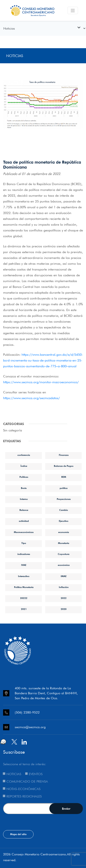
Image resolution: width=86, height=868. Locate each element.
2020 (64, 609)
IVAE (24, 565)
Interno (24, 499)
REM (64, 477)
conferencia (24, 455)
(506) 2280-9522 (27, 712)
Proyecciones (64, 499)
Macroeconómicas (24, 532)
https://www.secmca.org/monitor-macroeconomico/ (41, 382)
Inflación (64, 587)
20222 (24, 598)
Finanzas (64, 455)
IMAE (64, 576)
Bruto (24, 488)
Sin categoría (13, 430)
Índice (24, 466)
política (64, 488)
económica (64, 565)
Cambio (64, 510)
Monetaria (64, 543)
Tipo (24, 543)
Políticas (24, 477)
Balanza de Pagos (64, 466)
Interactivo (24, 576)
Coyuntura (64, 554)
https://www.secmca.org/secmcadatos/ (31, 398)
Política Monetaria (24, 587)
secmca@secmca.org (30, 727)
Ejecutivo (64, 521)
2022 (64, 598)
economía (64, 532)
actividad (24, 521)
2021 (24, 609)
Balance (24, 510)
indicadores (24, 554)
